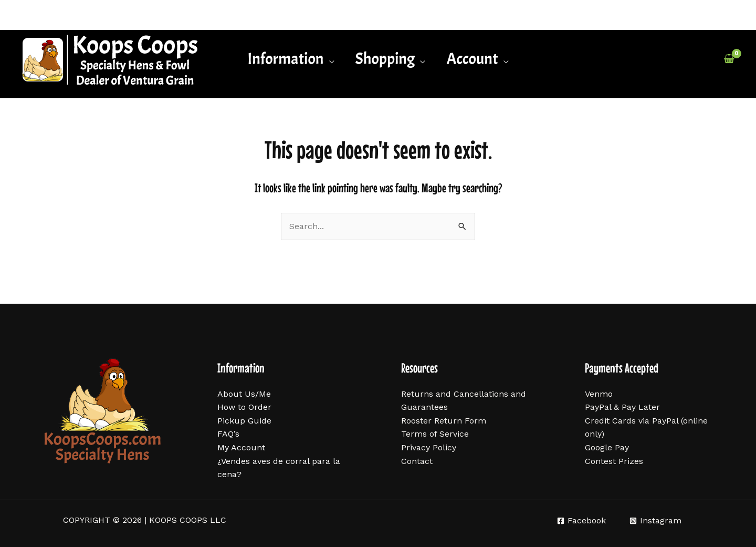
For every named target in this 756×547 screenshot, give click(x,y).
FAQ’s (228, 434)
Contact (417, 461)
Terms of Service (435, 434)
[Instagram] (655, 521)
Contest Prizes (614, 461)
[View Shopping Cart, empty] (729, 59)
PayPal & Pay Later (622, 407)
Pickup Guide (244, 421)
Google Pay (607, 447)
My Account (241, 447)
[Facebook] (581, 521)
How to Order (244, 407)
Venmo (599, 394)
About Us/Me (244, 394)
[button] (291, 59)
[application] (329, 59)
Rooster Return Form (444, 421)
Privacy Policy (429, 447)
